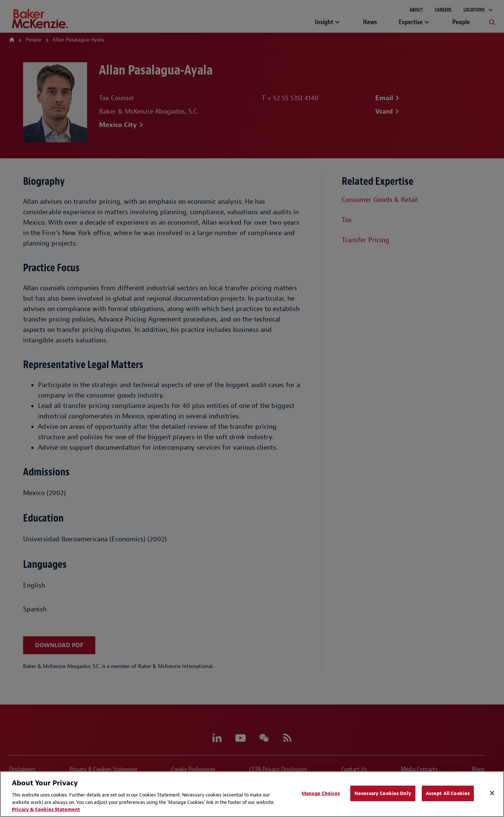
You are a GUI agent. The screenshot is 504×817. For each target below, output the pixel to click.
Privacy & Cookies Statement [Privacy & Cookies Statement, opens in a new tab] (46, 809)
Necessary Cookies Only (383, 793)
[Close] (492, 793)
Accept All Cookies (448, 793)
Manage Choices (321, 793)
